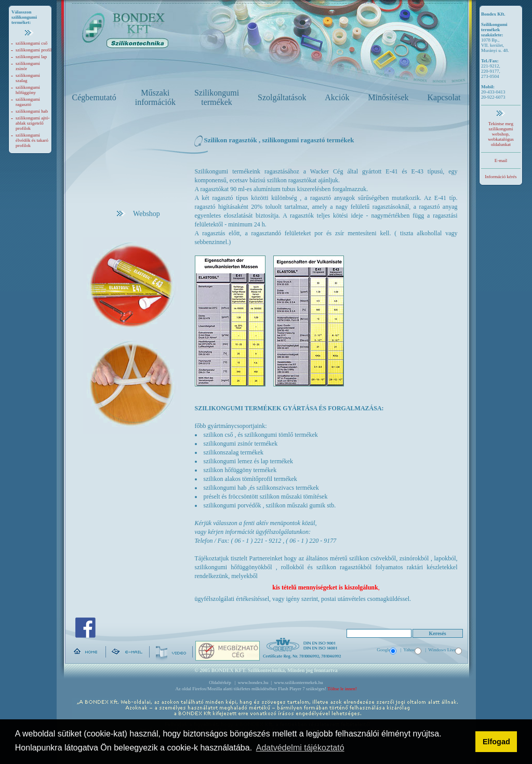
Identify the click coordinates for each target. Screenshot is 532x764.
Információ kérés (501, 177)
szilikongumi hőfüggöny (28, 90)
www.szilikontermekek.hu (298, 682)
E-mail (501, 160)
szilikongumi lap (31, 57)
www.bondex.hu (253, 682)
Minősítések (388, 97)
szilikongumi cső (31, 43)
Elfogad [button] (496, 742)
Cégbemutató (94, 97)
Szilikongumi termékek (217, 97)
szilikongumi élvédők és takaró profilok (32, 140)
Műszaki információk (155, 97)
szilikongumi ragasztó (28, 102)
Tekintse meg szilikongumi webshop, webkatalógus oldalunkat (501, 134)
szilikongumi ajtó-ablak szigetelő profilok (33, 123)
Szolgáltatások (282, 97)
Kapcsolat (444, 97)
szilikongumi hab (32, 111)
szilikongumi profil (34, 50)
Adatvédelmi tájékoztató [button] (300, 748)
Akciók (337, 97)
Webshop (138, 214)
